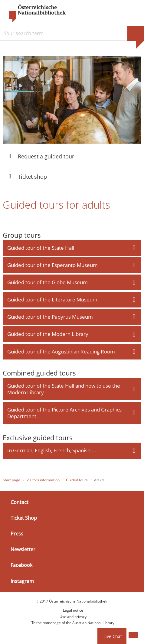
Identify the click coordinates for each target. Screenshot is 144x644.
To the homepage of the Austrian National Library (73, 623)
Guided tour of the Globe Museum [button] (47, 282)
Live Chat (113, 636)
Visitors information (43, 480)
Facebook (21, 565)
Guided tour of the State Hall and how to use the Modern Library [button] (64, 389)
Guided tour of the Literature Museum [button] (52, 299)
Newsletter (23, 549)
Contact (20, 502)
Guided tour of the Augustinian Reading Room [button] (61, 351)
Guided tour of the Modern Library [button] (48, 334)
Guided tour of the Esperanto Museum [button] (52, 265)
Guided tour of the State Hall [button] (41, 248)
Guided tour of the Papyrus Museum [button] (50, 317)
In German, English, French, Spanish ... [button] (52, 450)
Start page (11, 480)
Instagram (22, 581)
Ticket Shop (24, 518)
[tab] (72, 248)
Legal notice (73, 610)
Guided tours (77, 480)
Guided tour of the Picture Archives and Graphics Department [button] (64, 413)
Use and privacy (73, 617)
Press (17, 534)
